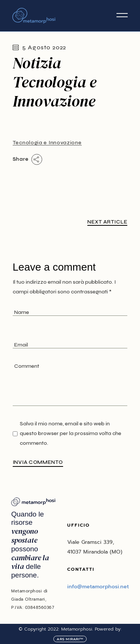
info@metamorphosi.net (98, 587)
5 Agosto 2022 (39, 47)
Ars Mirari (68, 639)
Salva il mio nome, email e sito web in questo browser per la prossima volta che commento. (71, 433)
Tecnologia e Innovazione (47, 143)
